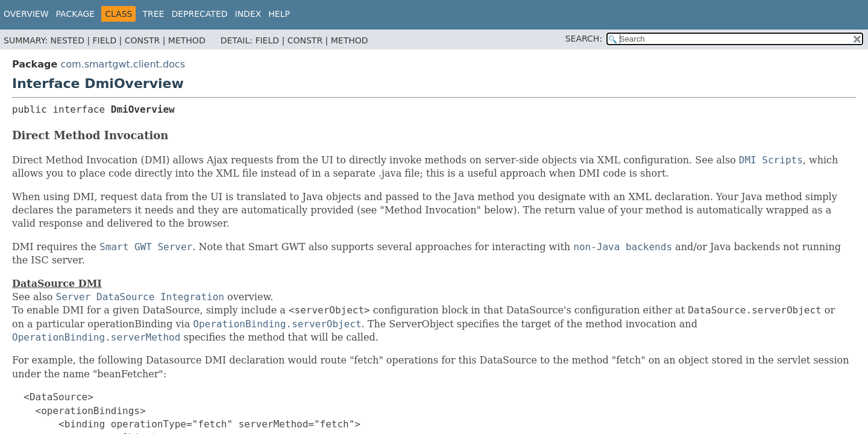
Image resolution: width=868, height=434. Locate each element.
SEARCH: (584, 39)
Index (248, 14)
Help (279, 14)
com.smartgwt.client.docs (123, 64)
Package (76, 14)
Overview (26, 14)
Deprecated (199, 14)
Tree (153, 14)
